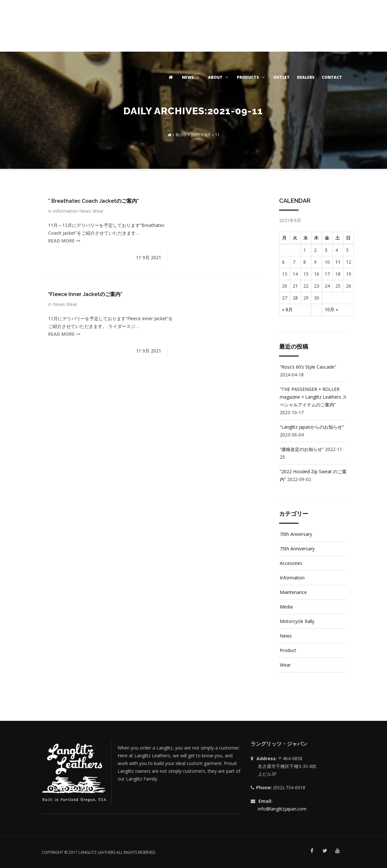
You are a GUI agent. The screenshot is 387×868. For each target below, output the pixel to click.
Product (288, 650)
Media (286, 607)
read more (64, 241)
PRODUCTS (251, 77)
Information (66, 211)
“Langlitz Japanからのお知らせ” (312, 427)
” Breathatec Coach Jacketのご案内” (94, 201)
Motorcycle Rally (297, 621)
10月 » (331, 309)
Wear (98, 211)
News (86, 211)
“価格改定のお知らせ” (302, 449)
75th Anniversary (297, 549)
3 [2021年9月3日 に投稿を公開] (326, 250)
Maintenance (293, 592)
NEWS (191, 77)
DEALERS (306, 77)
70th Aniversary (296, 534)
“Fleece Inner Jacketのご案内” (85, 294)
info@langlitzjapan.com (282, 809)
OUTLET (282, 77)
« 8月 (287, 309)
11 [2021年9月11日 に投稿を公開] (338, 262)
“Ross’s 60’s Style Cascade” (308, 367)
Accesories (291, 563)
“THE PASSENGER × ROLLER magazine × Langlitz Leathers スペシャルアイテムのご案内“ (313, 397)
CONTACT (332, 77)
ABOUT (219, 77)
